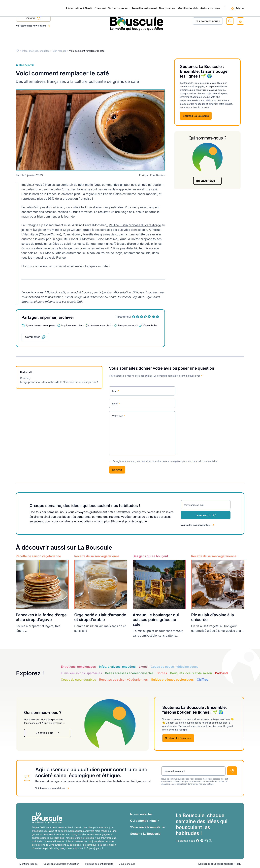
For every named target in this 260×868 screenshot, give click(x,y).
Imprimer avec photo (73, 325)
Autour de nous (204, 38)
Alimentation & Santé (29, 38)
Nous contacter (141, 814)
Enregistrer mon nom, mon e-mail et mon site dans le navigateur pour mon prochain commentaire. (165, 461)
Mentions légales (28, 864)
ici (84, 253)
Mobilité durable (174, 38)
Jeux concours (127, 864)
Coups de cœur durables (78, 680)
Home (17, 51)
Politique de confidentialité (99, 864)
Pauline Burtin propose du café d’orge (135, 225)
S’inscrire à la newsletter (148, 827)
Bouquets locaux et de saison (191, 673)
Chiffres (203, 680)
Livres (143, 667)
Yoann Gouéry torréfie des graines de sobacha (95, 234)
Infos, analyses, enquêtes (36, 51)
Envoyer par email (128, 325)
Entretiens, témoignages (78, 667)
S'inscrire (33, 18)
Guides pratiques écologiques (172, 680)
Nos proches (146, 38)
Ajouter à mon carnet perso (41, 325)
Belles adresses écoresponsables (129, 673)
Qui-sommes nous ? (208, 21)
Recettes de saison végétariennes (123, 680)
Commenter (32, 337)
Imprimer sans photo (101, 325)
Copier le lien (150, 325)
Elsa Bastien (158, 175)
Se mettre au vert (83, 38)
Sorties (162, 673)
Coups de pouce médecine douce (175, 667)
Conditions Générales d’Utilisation (61, 864)
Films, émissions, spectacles (81, 673)
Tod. (238, 864)
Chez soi (58, 38)
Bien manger (59, 51)
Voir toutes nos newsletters (31, 26)
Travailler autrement (116, 38)
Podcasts (222, 673)
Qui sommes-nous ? (145, 821)
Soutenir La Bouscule (196, 116)
